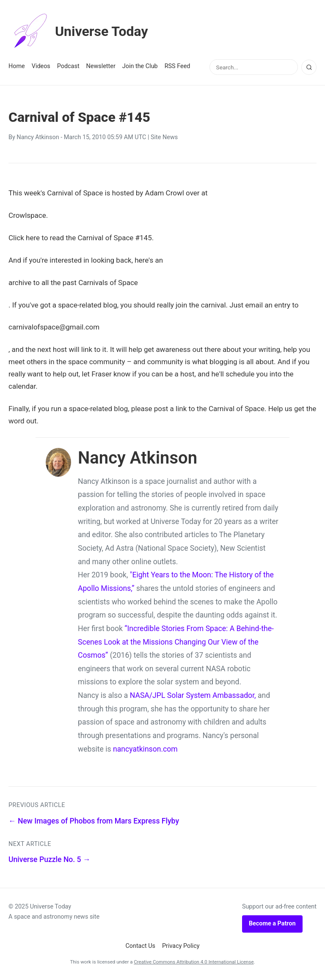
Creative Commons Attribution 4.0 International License (194, 962)
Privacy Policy (181, 946)
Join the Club (140, 66)
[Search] (309, 67)
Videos (41, 66)
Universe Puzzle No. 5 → (50, 859)
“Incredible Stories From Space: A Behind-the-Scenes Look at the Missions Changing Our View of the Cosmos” (176, 642)
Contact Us (140, 946)
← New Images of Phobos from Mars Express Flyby (94, 821)
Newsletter (101, 66)
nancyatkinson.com (145, 749)
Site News (164, 137)
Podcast (68, 66)
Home (17, 66)
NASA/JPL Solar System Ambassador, (193, 695)
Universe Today (78, 31)
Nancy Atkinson (38, 137)
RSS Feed (178, 66)
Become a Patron (272, 924)
